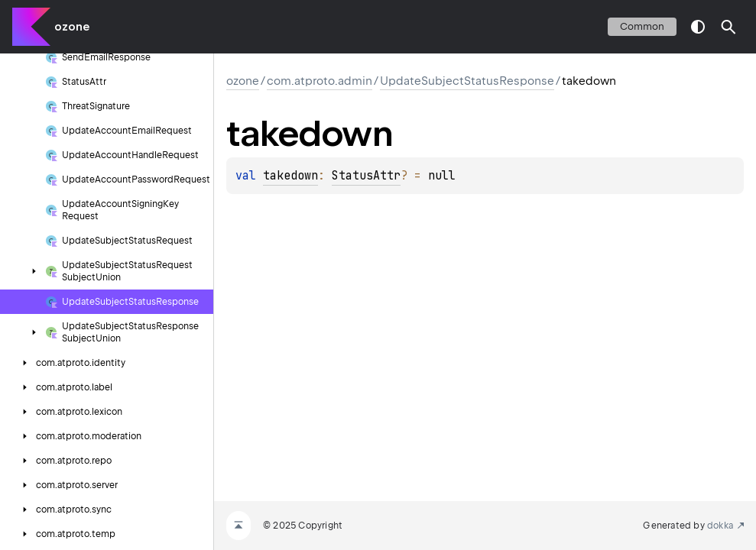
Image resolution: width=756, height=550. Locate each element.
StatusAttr (366, 176)
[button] (728, 27)
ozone (72, 27)
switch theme (698, 27)
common (642, 26)
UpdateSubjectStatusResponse (467, 81)
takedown (290, 176)
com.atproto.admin (320, 81)
